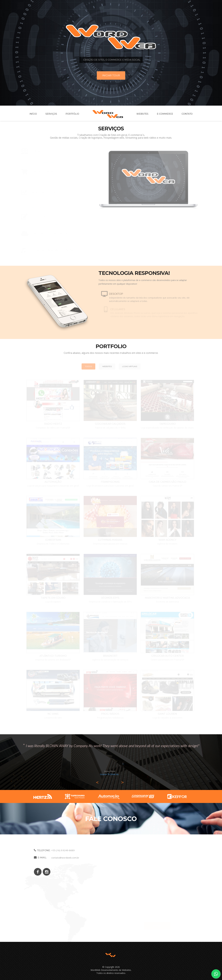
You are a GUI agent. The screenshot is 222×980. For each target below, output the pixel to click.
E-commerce (165, 114)
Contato (187, 114)
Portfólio (72, 114)
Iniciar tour (111, 75)
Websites (142, 114)
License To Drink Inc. (110, 774)
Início (33, 114)
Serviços (51, 114)
